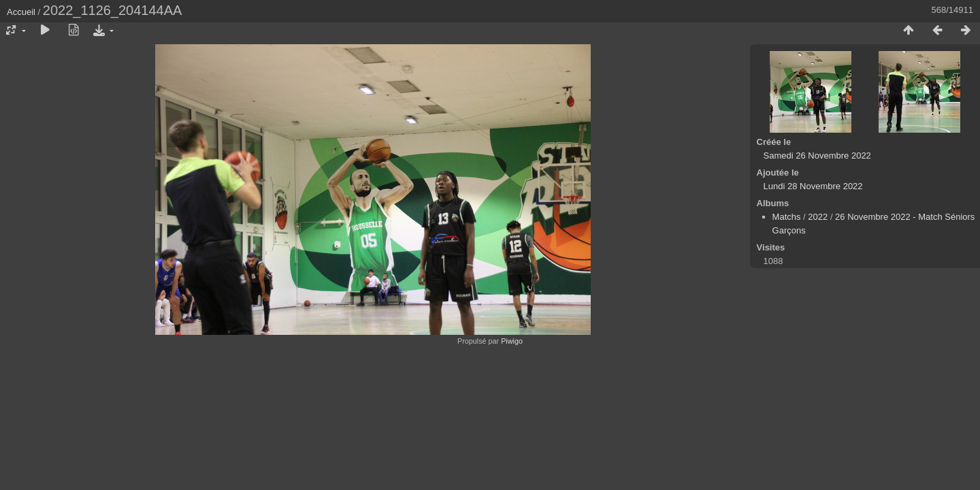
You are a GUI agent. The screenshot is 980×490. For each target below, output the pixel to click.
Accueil (21, 12)
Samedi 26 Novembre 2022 (817, 156)
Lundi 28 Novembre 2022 (813, 186)
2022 (818, 217)
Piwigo (512, 341)
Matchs (787, 217)
